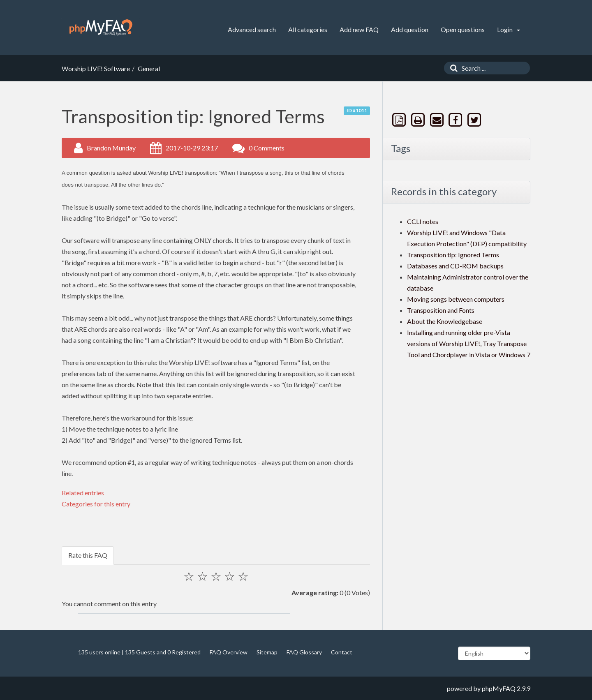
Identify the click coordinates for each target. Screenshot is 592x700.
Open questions (463, 29)
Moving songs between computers (456, 299)
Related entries (83, 493)
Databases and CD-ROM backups (455, 266)
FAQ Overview (229, 652)
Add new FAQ (359, 29)
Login (509, 29)
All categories (308, 29)
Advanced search (252, 29)
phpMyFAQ (499, 688)
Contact (342, 652)
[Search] (452, 68)
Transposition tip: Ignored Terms (453, 255)
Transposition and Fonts (441, 310)
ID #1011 (357, 110)
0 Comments (267, 148)
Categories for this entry (96, 504)
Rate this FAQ (88, 555)
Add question (410, 29)
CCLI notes (423, 221)
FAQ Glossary (304, 652)
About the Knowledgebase (445, 321)
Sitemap (267, 652)
